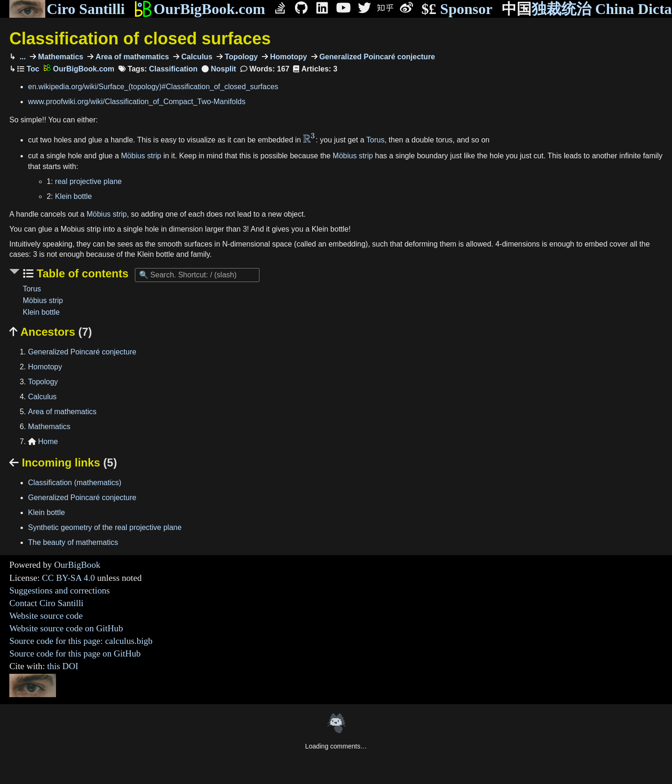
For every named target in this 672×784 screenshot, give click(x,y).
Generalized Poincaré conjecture (376, 57)
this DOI (63, 666)
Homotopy (287, 57)
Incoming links (63, 463)
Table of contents (81, 273)
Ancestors (51, 332)
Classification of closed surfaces (140, 39)
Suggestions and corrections (59, 590)
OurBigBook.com (199, 9)
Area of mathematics (131, 57)
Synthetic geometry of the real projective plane (105, 527)
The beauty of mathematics (73, 542)
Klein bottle (73, 196)
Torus (375, 140)
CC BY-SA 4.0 (69, 578)
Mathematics (59, 57)
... (21, 57)
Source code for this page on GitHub (75, 653)
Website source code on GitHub (66, 628)
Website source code (46, 616)
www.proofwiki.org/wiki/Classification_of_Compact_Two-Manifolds (137, 102)
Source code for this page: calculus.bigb (81, 641)
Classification (173, 69)
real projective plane (88, 181)
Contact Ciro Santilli (46, 603)
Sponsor (457, 9)
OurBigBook (77, 565)
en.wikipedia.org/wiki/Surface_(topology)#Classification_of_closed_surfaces (153, 87)
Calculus (196, 57)
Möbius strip (141, 156)
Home (43, 441)
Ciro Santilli (67, 9)
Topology (240, 57)
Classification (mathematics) (75, 483)
